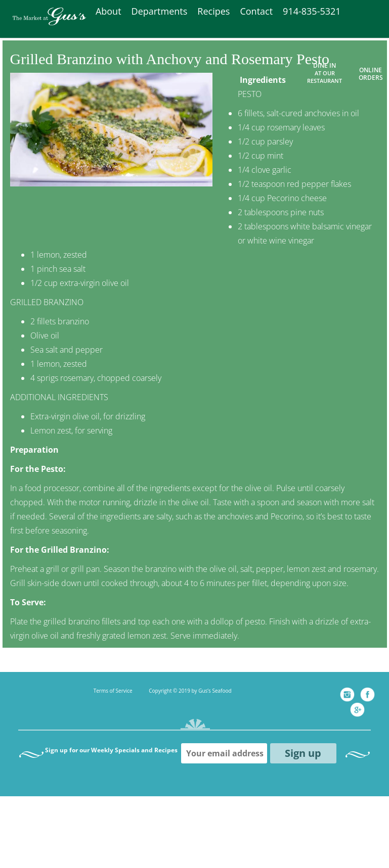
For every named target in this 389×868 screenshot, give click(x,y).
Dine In (325, 73)
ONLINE (371, 70)
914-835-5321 (312, 11)
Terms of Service (113, 691)
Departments (160, 11)
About (109, 11)
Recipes (213, 11)
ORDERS (371, 78)
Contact (256, 11)
